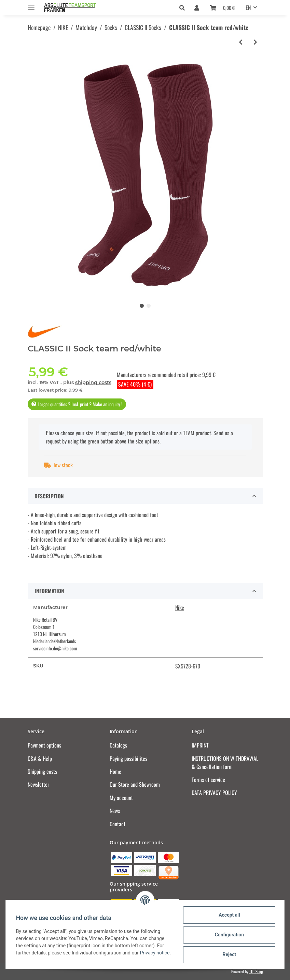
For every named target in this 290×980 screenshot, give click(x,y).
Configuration (228, 935)
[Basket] (222, 7)
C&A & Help (40, 758)
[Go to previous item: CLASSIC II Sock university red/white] (241, 42)
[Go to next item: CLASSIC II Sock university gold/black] (255, 42)
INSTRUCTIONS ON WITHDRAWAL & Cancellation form (225, 763)
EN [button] (248, 7)
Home (115, 771)
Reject (229, 954)
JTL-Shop (256, 971)
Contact (118, 824)
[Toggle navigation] (31, 4)
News (115, 811)
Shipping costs (42, 771)
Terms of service (208, 780)
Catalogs (118, 745)
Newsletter (38, 784)
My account (121, 798)
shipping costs (93, 382)
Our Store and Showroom (135, 784)
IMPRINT (200, 745)
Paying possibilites (128, 758)
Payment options (44, 745)
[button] (184, 7)
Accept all (229, 915)
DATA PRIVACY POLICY (214, 793)
